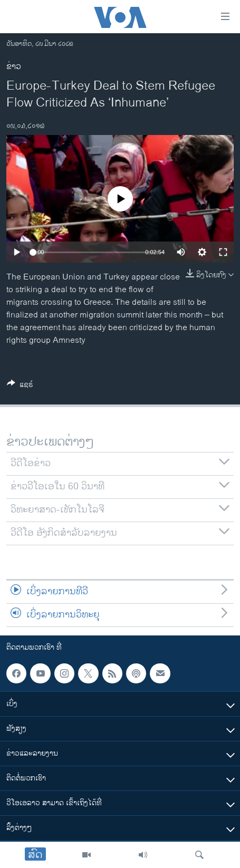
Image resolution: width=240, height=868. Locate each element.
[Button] (20, 386)
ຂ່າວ (14, 67)
